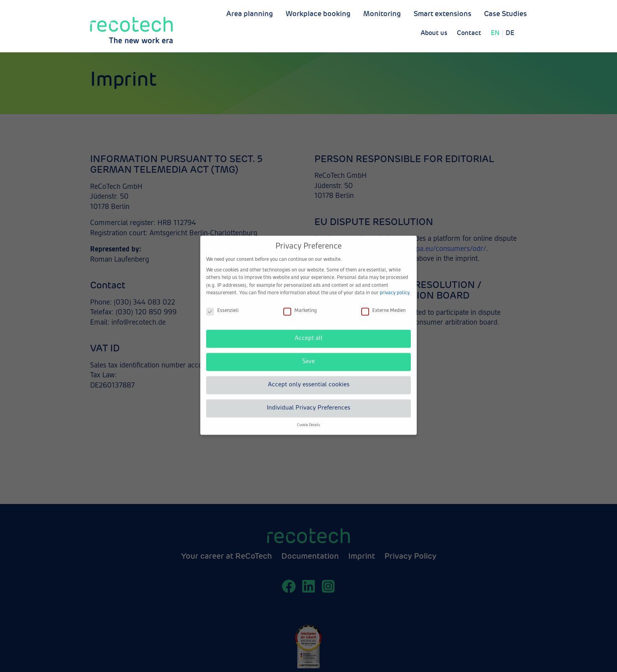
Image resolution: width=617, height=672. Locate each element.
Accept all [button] (309, 331)
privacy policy (394, 286)
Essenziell (223, 304)
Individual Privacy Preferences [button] (308, 401)
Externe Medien (383, 304)
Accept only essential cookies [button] (309, 378)
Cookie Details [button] (308, 418)
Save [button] (308, 354)
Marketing (300, 304)
